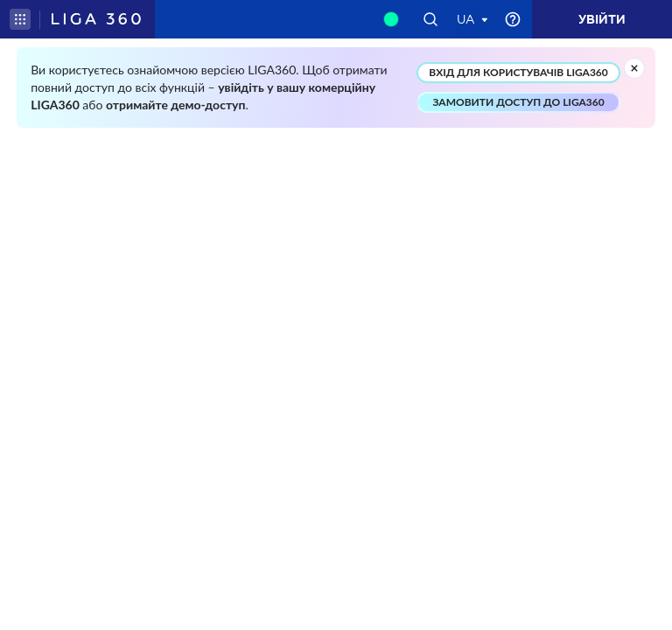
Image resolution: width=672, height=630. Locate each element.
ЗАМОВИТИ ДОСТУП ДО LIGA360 (518, 102)
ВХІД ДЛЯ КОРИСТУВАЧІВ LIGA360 (518, 72)
